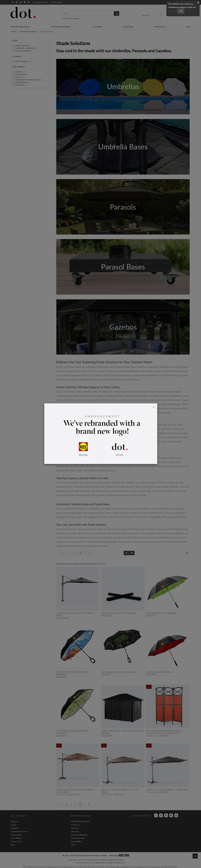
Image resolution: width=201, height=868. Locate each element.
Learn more (173, 11)
